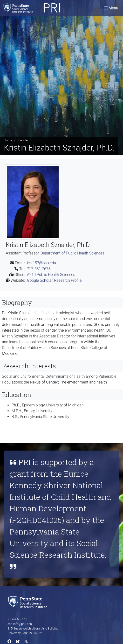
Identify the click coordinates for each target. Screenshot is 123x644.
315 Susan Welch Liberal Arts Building (33, 628)
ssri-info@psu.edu (20, 624)
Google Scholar (40, 280)
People (23, 140)
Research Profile (68, 280)
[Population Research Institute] (44, 8)
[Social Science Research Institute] (29, 602)
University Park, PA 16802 (25, 633)
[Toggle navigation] (111, 8)
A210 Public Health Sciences (51, 275)
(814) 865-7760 (18, 619)
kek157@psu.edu (42, 263)
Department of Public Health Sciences (72, 253)
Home (8, 140)
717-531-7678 (39, 269)
